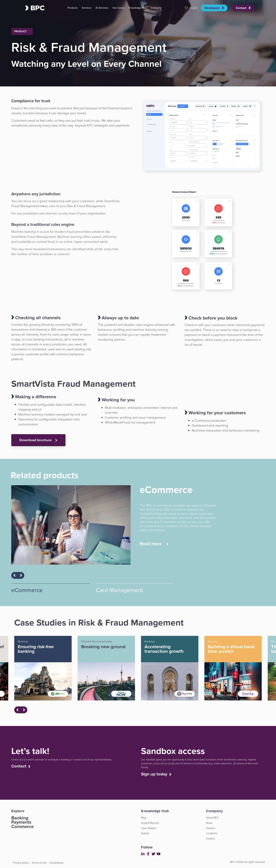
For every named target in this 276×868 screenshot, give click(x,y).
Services (87, 8)
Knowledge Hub (138, 8)
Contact (243, 8)
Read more (154, 544)
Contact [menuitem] (210, 839)
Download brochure (38, 440)
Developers (214, 8)
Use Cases (119, 8)
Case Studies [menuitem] (149, 828)
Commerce (22, 826)
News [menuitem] (209, 823)
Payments (21, 822)
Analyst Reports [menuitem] (150, 823)
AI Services (102, 8)
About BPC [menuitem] (212, 818)
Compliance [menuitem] (57, 863)
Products (73, 8)
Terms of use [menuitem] (39, 863)
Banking (20, 818)
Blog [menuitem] (144, 818)
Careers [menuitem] (211, 828)
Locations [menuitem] (212, 833)
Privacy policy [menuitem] (21, 863)
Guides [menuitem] (145, 833)
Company (156, 8)
